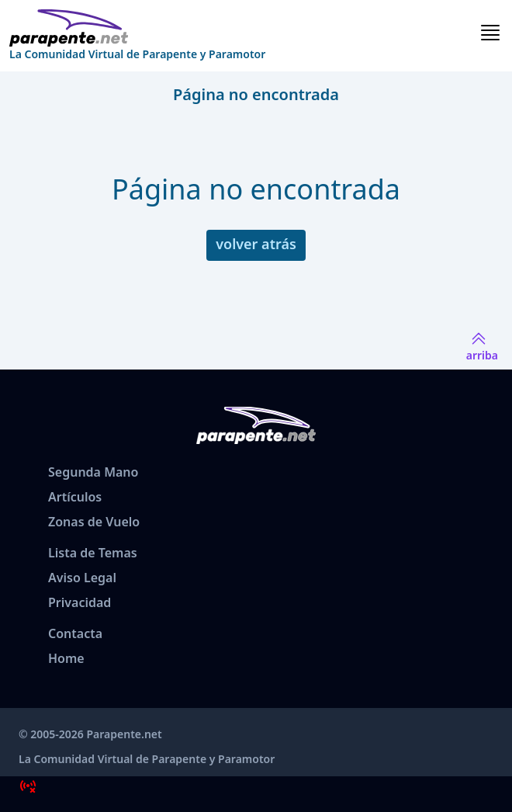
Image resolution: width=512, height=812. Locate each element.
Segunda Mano (93, 472)
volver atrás (256, 244)
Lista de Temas (93, 553)
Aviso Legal (82, 578)
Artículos (75, 497)
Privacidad (80, 602)
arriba (482, 346)
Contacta (75, 633)
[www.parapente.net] (137, 28)
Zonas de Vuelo (94, 522)
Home (66, 658)
